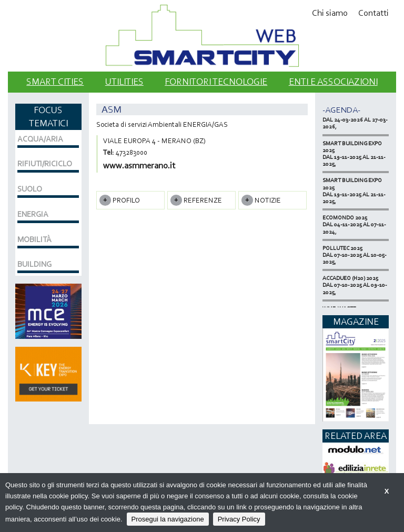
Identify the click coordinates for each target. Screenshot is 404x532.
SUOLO (30, 189)
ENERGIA (33, 214)
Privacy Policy (239, 519)
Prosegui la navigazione (168, 519)
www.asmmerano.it (139, 165)
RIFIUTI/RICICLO (45, 164)
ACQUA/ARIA (40, 139)
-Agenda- (341, 110)
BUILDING (34, 264)
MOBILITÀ (34, 239)
